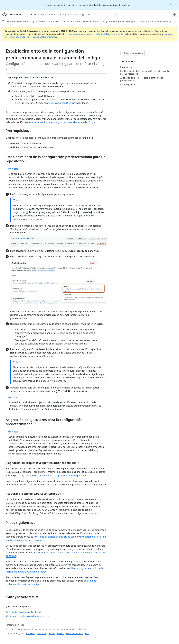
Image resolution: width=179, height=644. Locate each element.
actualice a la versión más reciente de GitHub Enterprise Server (97, 34)
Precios (61, 633)
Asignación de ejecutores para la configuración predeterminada (44, 422)
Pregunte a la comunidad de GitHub (24, 612)
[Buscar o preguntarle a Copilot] (90, 15)
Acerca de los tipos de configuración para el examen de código (62, 122)
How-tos (42, 21)
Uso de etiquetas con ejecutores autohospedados (60, 475)
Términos (30, 633)
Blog (87, 633)
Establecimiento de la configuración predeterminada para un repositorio (56, 159)
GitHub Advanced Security (62, 103)
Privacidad (42, 633)
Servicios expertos (75, 633)
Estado (52, 633)
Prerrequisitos (19, 131)
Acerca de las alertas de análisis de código (56, 537)
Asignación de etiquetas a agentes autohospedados (43, 463)
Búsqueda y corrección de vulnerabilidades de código (73, 21)
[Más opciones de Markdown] (147, 53)
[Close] (171, 5)
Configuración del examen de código (118, 21)
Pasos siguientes (21, 523)
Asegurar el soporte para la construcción (35, 494)
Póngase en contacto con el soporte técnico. (27, 616)
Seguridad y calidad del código (21, 21)
